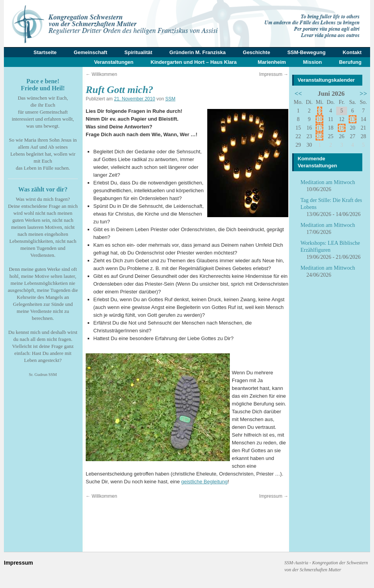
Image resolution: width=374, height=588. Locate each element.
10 (319, 119)
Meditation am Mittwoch (328, 182)
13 (353, 119)
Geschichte (256, 52)
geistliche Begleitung (204, 482)
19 (342, 128)
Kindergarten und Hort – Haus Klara (194, 62)
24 (319, 136)
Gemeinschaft (90, 52)
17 (319, 128)
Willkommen (101, 74)
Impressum (274, 74)
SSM (170, 99)
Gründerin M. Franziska (198, 52)
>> (363, 94)
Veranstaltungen (114, 62)
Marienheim (272, 62)
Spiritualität (138, 52)
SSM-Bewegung (306, 52)
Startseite (45, 52)
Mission (312, 62)
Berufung (350, 62)
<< (298, 94)
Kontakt (352, 52)
